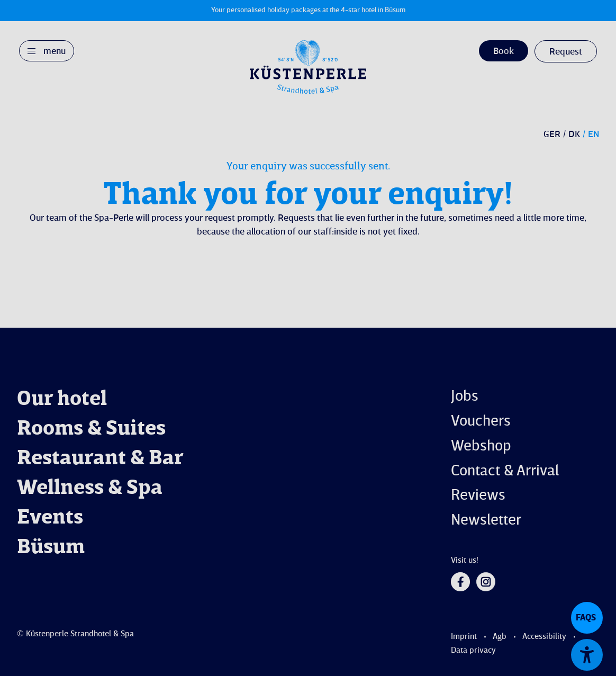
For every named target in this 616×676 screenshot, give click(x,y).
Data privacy (473, 651)
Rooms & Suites (91, 429)
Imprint (464, 637)
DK (574, 134)
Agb (500, 637)
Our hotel (62, 400)
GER (552, 134)
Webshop (481, 447)
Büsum (51, 548)
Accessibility (544, 637)
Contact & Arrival (505, 471)
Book (504, 51)
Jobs (465, 397)
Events (50, 518)
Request (566, 52)
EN (594, 134)
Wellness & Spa (90, 489)
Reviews (478, 496)
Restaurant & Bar (100, 459)
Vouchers (481, 422)
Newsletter (486, 521)
